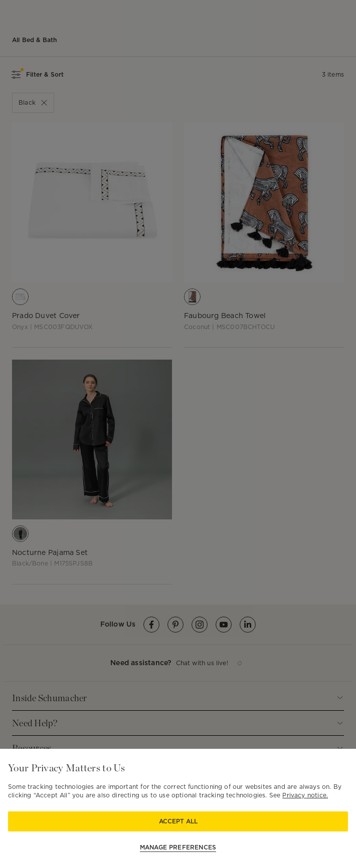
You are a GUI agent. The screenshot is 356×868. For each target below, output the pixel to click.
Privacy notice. (305, 795)
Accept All (178, 821)
